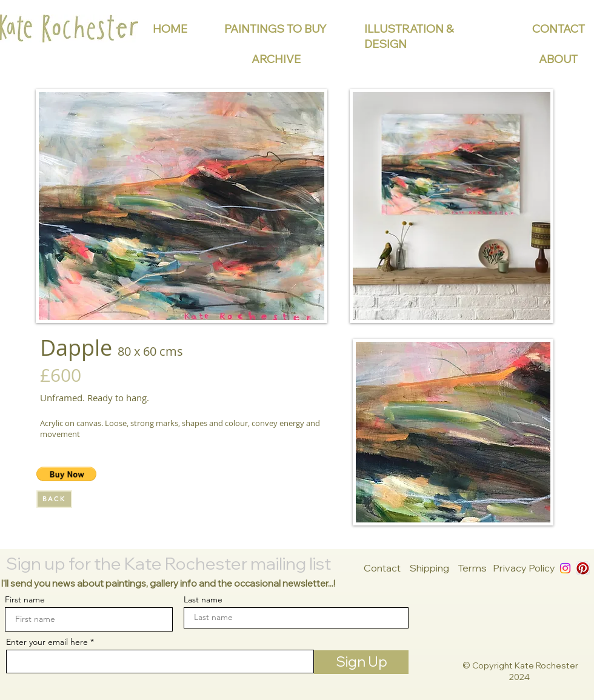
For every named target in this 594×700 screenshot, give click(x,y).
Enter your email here (47, 642)
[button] (66, 474)
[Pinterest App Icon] (583, 568)
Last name (203, 599)
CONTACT (559, 29)
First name (25, 599)
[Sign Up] (361, 662)
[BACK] (54, 499)
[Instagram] (565, 568)
